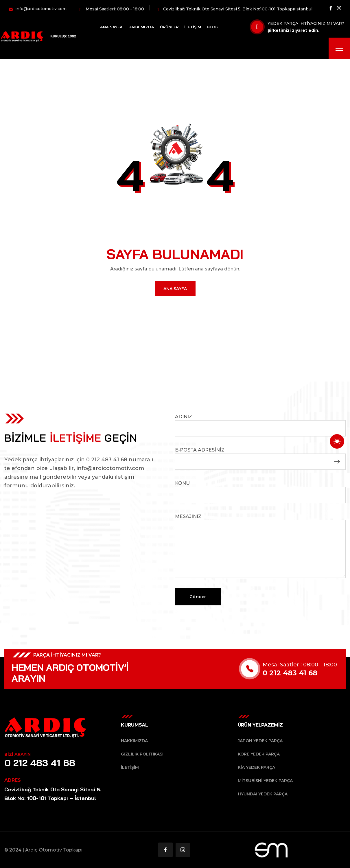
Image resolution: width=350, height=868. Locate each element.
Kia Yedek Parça (256, 767)
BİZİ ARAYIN (17, 754)
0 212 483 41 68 (40, 763)
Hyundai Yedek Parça (263, 794)
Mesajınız (260, 546)
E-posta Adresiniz (260, 458)
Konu (260, 492)
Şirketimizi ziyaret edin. (293, 30)
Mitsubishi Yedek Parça (265, 781)
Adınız (260, 425)
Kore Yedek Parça (259, 754)
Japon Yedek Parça (260, 741)
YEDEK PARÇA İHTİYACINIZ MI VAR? (306, 23)
